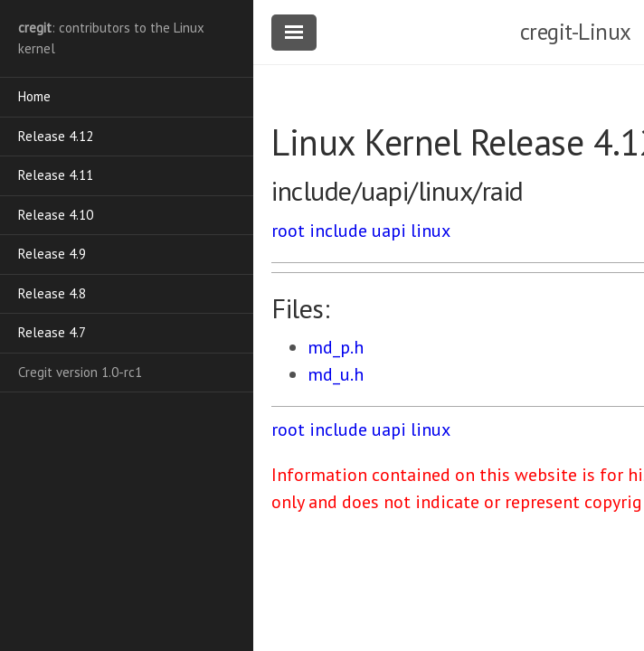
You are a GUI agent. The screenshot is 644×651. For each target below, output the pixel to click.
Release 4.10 (56, 215)
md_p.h (336, 347)
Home (34, 96)
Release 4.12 (56, 136)
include (338, 231)
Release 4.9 (52, 254)
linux (431, 231)
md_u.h (336, 374)
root (288, 231)
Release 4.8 (52, 293)
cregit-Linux (576, 32)
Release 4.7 (52, 332)
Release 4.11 (56, 175)
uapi (389, 231)
